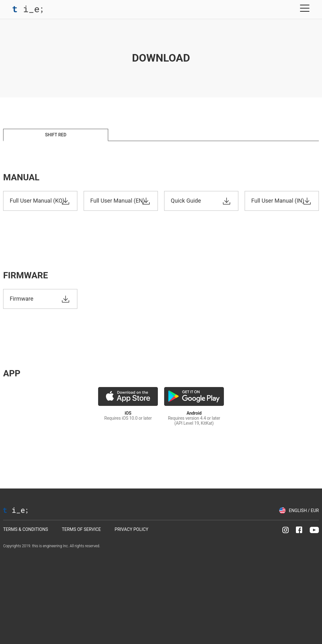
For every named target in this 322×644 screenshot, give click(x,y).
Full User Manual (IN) (278, 201)
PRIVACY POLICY (132, 529)
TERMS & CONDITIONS (26, 529)
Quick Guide (186, 201)
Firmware (22, 299)
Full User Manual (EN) (117, 201)
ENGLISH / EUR (304, 510)
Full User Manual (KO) (37, 201)
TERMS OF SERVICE (81, 529)
